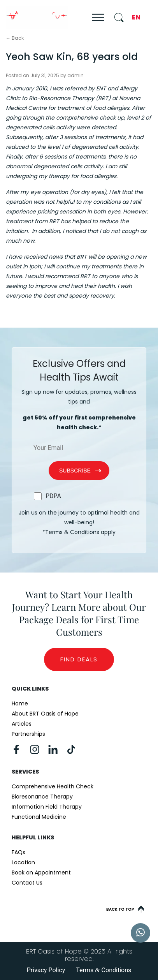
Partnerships (28, 734)
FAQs (18, 852)
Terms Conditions (104, 970)
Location (23, 862)
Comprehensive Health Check (53, 786)
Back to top (125, 909)
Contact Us (27, 883)
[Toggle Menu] (98, 17)
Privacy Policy (46, 970)
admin (75, 75)
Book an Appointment (41, 872)
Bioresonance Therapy (42, 797)
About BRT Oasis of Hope (45, 714)
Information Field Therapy (47, 807)
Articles (22, 724)
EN (136, 17)
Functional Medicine (39, 817)
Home (20, 703)
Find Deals (79, 659)
